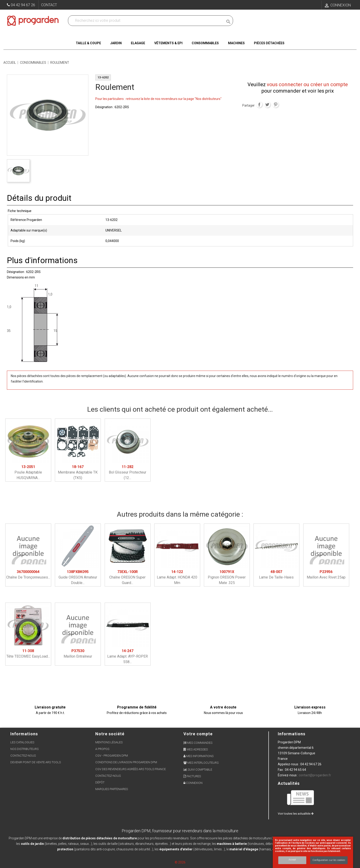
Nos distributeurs (24, 749)
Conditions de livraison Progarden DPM (126, 762)
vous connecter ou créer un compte (307, 84)
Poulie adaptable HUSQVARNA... (28, 472)
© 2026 (180, 862)
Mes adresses (196, 749)
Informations (292, 734)
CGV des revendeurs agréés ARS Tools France (131, 769)
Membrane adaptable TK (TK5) (78, 472)
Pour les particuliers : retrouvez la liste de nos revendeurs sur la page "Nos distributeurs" (158, 99)
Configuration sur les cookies (329, 860)
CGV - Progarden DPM (112, 756)
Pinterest (276, 105)
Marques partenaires (112, 789)
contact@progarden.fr (315, 775)
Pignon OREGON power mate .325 (227, 577)
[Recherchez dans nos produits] (147, 21)
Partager (259, 105)
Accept (292, 860)
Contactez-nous (23, 756)
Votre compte (198, 734)
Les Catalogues (22, 742)
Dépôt (100, 782)
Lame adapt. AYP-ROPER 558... (128, 656)
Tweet (267, 105)
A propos (102, 749)
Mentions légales (109, 742)
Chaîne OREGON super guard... (127, 577)
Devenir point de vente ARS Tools (36, 762)
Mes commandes (198, 743)
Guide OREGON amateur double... (78, 577)
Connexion (193, 783)
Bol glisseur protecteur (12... (128, 472)
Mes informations (198, 756)
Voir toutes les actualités (296, 814)
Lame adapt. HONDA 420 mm (177, 577)
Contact (49, 5)
